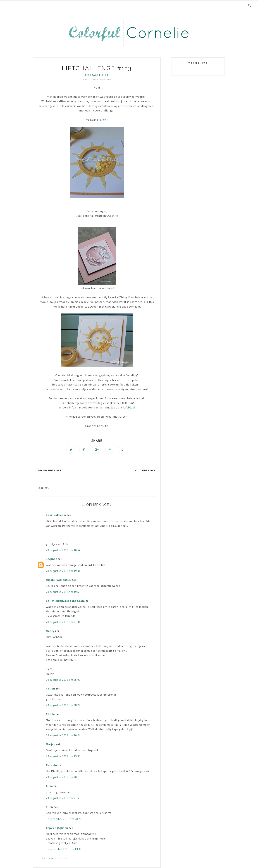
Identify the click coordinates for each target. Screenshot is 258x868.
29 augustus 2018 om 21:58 (63, 798)
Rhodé (50, 714)
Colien (50, 689)
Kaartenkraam (56, 515)
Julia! (110, 288)
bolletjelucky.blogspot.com (65, 601)
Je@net (51, 559)
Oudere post (145, 471)
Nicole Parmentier (58, 580)
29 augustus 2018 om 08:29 (63, 706)
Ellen (49, 807)
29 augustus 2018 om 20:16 (63, 777)
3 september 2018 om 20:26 (64, 819)
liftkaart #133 (97, 75)
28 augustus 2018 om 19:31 (63, 571)
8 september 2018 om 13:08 (64, 850)
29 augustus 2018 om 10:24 (63, 736)
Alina (49, 786)
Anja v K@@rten (57, 828)
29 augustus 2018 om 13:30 (63, 757)
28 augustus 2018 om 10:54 (63, 550)
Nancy (50, 631)
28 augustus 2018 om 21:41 (63, 622)
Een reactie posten (55, 858)
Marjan (51, 745)
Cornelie (52, 765)
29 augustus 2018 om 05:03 (63, 680)
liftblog (92, 106)
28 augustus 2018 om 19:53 (63, 592)
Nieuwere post (50, 471)
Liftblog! (129, 407)
